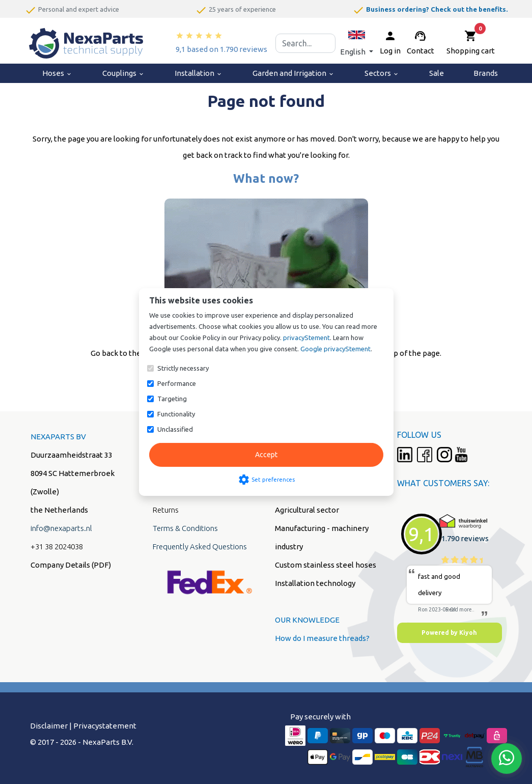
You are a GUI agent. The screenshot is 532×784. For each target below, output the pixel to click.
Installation (199, 73)
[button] (357, 43)
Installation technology (315, 583)
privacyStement (306, 338)
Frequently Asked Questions (200, 547)
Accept (266, 455)
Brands (486, 73)
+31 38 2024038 (57, 547)
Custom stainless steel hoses (326, 565)
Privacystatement (105, 726)
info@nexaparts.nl (61, 528)
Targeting (172, 399)
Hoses (57, 73)
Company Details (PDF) (71, 565)
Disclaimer (49, 726)
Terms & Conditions (185, 528)
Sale (437, 73)
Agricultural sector (307, 510)
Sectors (382, 73)
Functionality (176, 414)
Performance (177, 383)
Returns (166, 510)
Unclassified (175, 429)
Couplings (123, 73)
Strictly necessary (183, 368)
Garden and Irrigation (293, 73)
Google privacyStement (335, 349)
